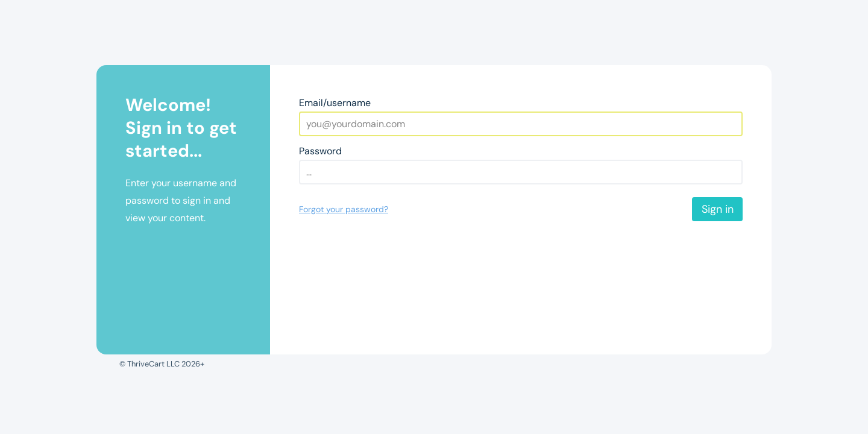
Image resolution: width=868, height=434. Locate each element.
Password (320, 151)
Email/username (335, 103)
